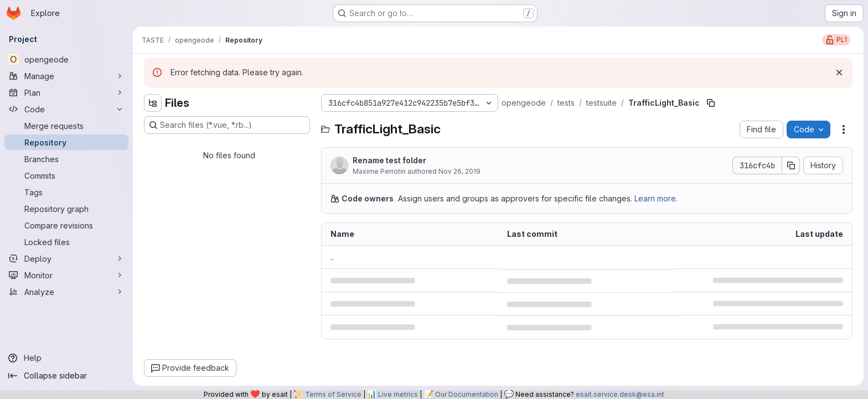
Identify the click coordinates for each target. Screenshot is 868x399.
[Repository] (66, 142)
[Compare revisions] (66, 225)
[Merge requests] (66, 126)
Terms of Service (333, 394)
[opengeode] (66, 59)
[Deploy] (66, 258)
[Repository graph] (66, 209)
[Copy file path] (711, 103)
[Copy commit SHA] (791, 165)
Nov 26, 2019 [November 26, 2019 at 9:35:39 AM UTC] (459, 171)
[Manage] (66, 76)
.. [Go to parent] (332, 257)
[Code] (66, 109)
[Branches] (66, 159)
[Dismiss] (839, 72)
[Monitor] (66, 275)
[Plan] (66, 92)
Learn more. (656, 198)
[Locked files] (66, 242)
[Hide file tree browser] (153, 103)
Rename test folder (389, 160)
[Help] (66, 358)
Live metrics (398, 394)
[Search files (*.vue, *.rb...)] (227, 125)
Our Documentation (467, 394)
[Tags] (66, 192)
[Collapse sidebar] (66, 376)
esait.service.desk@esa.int (620, 394)
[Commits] (66, 175)
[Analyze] (66, 292)
